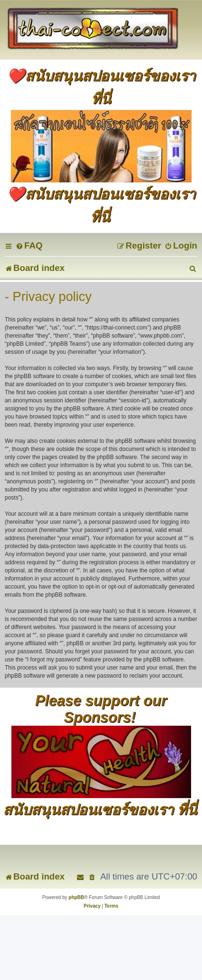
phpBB (76, 897)
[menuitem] (29, 245)
